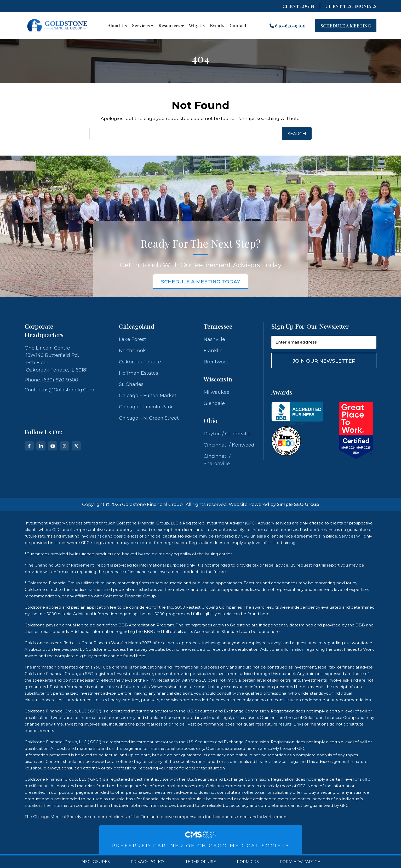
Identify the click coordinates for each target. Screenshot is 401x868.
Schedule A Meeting (346, 26)
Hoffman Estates (139, 373)
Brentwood (217, 362)
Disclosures (95, 862)
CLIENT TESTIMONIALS (351, 6)
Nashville (214, 339)
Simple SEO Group (298, 504)
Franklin (213, 351)
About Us (117, 25)
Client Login (298, 6)
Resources (171, 25)
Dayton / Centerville (227, 434)
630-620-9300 (288, 26)
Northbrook (132, 351)
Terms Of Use (201, 862)
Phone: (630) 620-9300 (51, 380)
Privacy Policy (148, 862)
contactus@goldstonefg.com (59, 390)
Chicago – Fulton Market (148, 396)
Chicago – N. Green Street (149, 418)
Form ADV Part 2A (300, 862)
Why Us (197, 25)
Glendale (214, 403)
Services (143, 25)
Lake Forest (133, 339)
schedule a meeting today (200, 282)
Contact (238, 25)
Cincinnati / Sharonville (217, 460)
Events (217, 25)
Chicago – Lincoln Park (146, 407)
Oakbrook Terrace (140, 362)
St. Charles (131, 384)
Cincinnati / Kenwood (229, 445)
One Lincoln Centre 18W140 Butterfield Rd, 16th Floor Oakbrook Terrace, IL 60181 (56, 359)
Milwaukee (217, 392)
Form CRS (248, 862)
